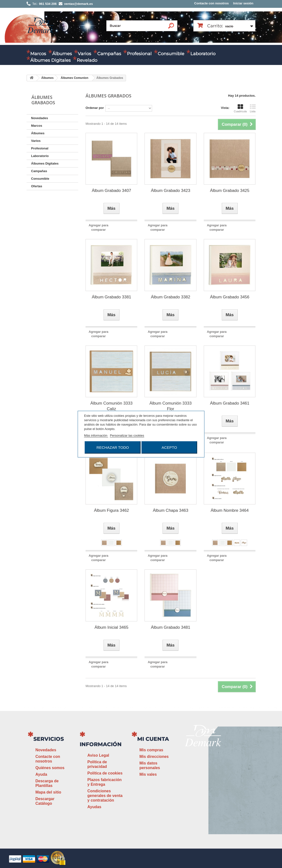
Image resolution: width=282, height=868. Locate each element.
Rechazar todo (113, 447)
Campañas (109, 54)
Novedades (40, 118)
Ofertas (37, 186)
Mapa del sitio (48, 792)
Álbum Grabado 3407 (111, 191)
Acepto (169, 447)
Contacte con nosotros (212, 3)
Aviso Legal (98, 755)
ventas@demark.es (224, 778)
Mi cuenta (153, 739)
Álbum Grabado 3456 (230, 297)
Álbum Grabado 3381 (111, 297)
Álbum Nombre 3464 (230, 510)
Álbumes (62, 54)
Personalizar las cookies (127, 435)
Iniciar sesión (243, 3)
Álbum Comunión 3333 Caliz (112, 406)
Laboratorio (203, 54)
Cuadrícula (240, 108)
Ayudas (94, 807)
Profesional (139, 54)
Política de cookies (105, 773)
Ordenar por (95, 108)
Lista (253, 108)
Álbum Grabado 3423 (171, 191)
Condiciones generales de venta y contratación (105, 796)
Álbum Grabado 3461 (230, 403)
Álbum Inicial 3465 (112, 627)
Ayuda (41, 774)
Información (101, 744)
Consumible (171, 54)
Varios (84, 54)
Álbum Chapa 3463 (171, 510)
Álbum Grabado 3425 (230, 191)
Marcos (38, 54)
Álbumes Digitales (50, 60)
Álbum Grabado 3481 (171, 627)
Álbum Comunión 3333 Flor (170, 406)
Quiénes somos (50, 768)
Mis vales (148, 774)
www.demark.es (210, 787)
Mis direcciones (154, 757)
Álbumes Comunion (74, 78)
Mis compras (151, 750)
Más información (96, 435)
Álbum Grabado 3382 (171, 297)
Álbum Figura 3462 (111, 510)
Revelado (87, 60)
